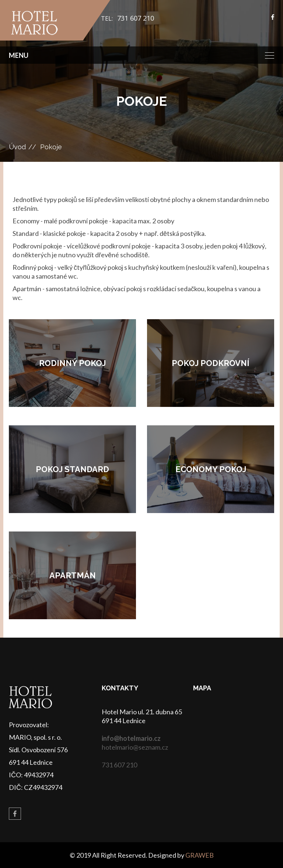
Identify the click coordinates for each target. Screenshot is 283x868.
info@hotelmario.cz (131, 738)
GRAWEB (200, 855)
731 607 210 (136, 18)
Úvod (17, 147)
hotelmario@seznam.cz (135, 747)
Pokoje (51, 147)
